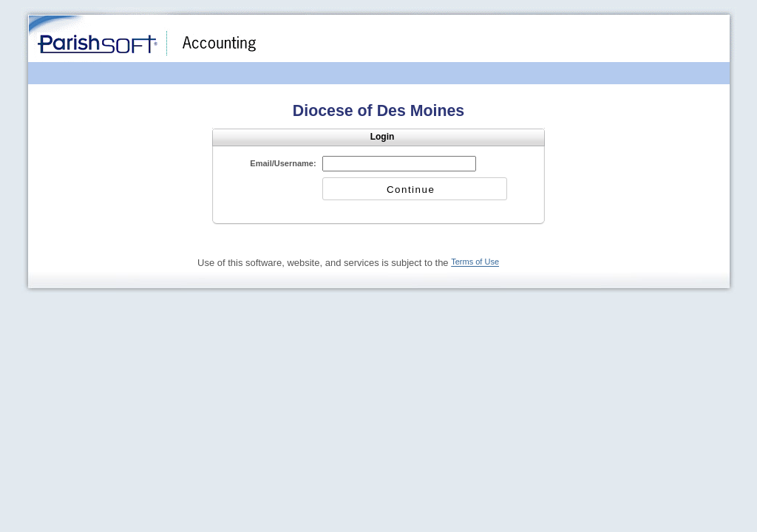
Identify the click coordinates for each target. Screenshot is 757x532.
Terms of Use (475, 262)
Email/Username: (283, 163)
